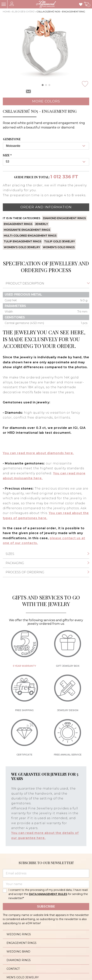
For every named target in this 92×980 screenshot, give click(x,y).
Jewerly (42, 224)
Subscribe (46, 906)
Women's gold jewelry (22, 247)
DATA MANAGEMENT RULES (48, 894)
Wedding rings (19, 934)
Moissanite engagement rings (27, 230)
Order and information (46, 207)
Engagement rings (18, 224)
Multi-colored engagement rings (30, 236)
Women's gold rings (59, 247)
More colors (46, 101)
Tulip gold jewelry (59, 241)
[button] (43, 85)
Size (8, 155)
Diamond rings (19, 960)
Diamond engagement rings (64, 218)
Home (6, 12)
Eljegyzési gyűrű (23, 12)
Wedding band (18, 952)
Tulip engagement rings (23, 241)
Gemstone (12, 139)
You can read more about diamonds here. (38, 453)
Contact (13, 969)
